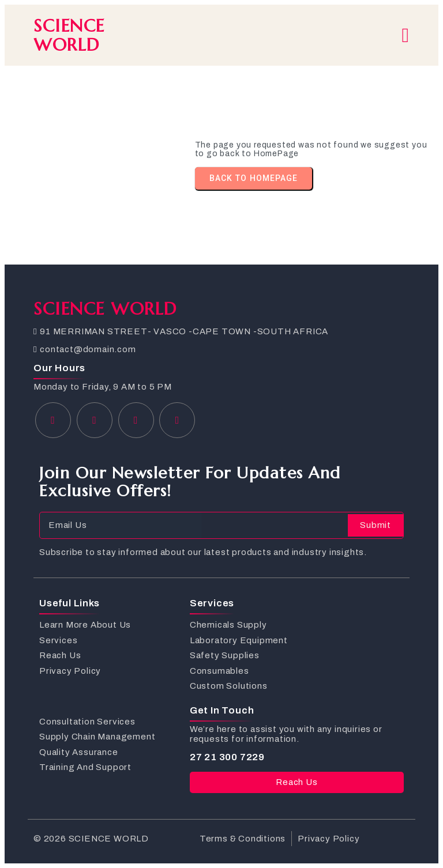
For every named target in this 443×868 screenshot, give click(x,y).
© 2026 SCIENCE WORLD (91, 839)
